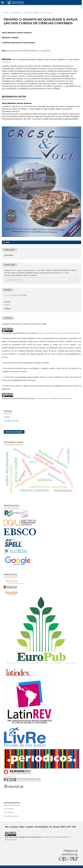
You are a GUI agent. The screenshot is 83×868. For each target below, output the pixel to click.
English (7, 417)
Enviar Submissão (14, 432)
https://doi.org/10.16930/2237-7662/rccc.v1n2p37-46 (29, 51)
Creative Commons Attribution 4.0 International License (58, 333)
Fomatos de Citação (14, 280)
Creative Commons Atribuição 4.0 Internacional (53, 398)
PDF (7, 242)
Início (6, 13)
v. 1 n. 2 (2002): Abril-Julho (33, 13)
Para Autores (9, 812)
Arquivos (15, 13)
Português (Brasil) (11, 421)
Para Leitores (9, 809)
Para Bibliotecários (11, 816)
